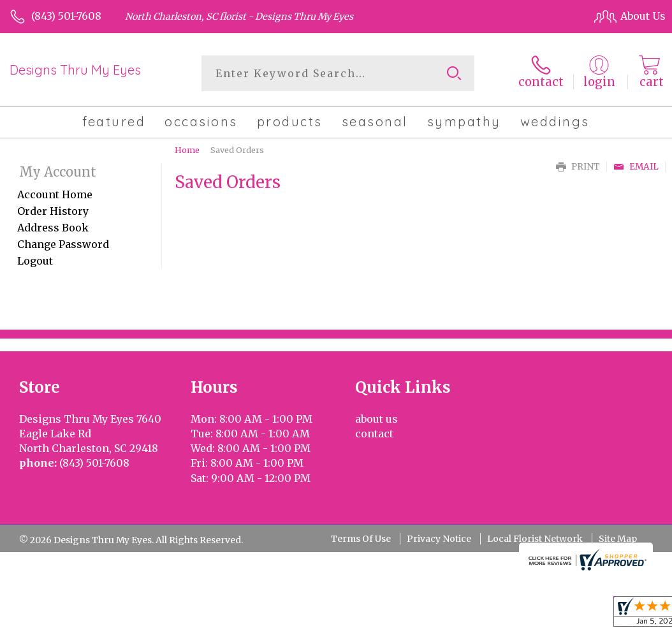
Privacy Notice (439, 539)
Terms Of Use (361, 539)
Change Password (63, 244)
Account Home (55, 194)
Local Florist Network (535, 539)
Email (636, 167)
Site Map (618, 539)
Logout (35, 261)
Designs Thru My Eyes (75, 70)
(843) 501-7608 (66, 16)
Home (187, 150)
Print (578, 167)
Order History (53, 211)
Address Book (53, 228)
